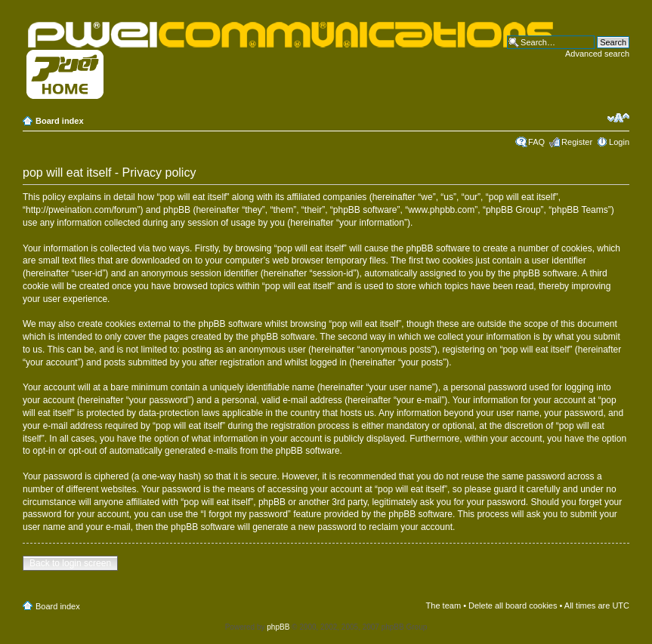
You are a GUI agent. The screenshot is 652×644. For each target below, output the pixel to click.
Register (577, 142)
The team (443, 605)
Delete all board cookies (513, 605)
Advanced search (597, 54)
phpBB (278, 627)
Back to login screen (70, 563)
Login (619, 142)
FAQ (536, 142)
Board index (60, 121)
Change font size (618, 118)
